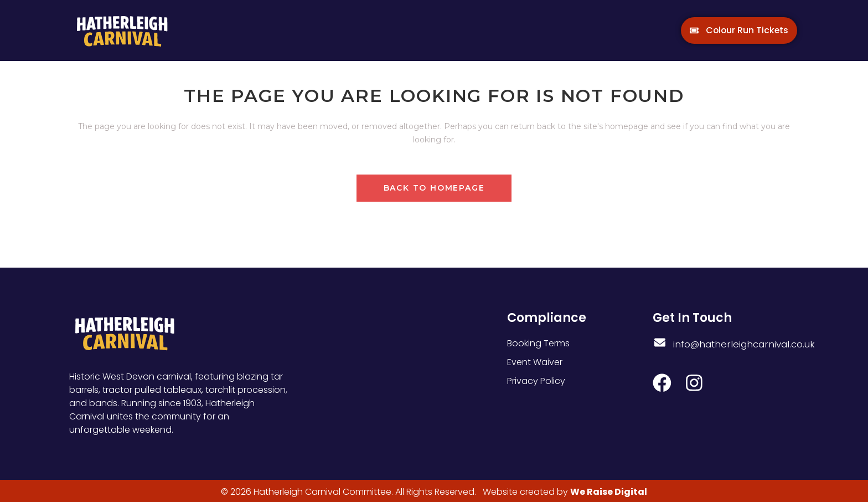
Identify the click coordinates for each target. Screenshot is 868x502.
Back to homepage (434, 188)
